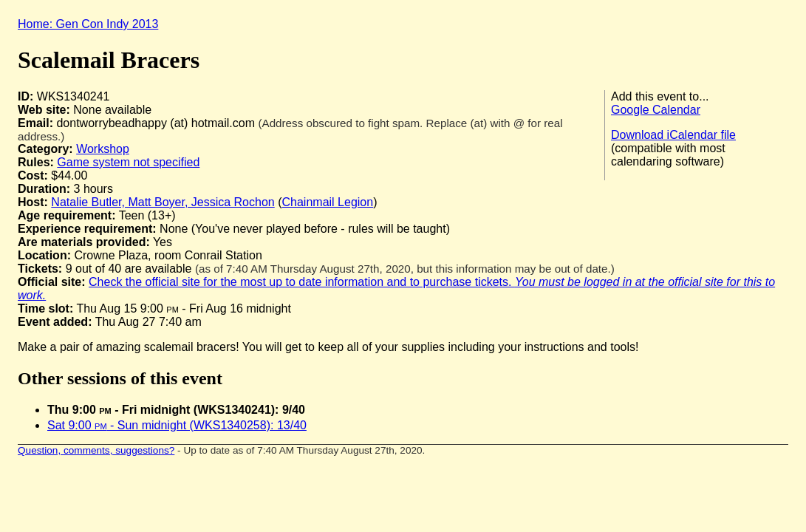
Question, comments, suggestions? (96, 450)
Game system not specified (128, 162)
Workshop (103, 149)
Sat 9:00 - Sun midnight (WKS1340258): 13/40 (177, 425)
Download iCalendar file (673, 135)
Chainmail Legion (328, 202)
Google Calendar (656, 110)
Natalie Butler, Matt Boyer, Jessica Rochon (163, 202)
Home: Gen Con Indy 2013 (88, 24)
